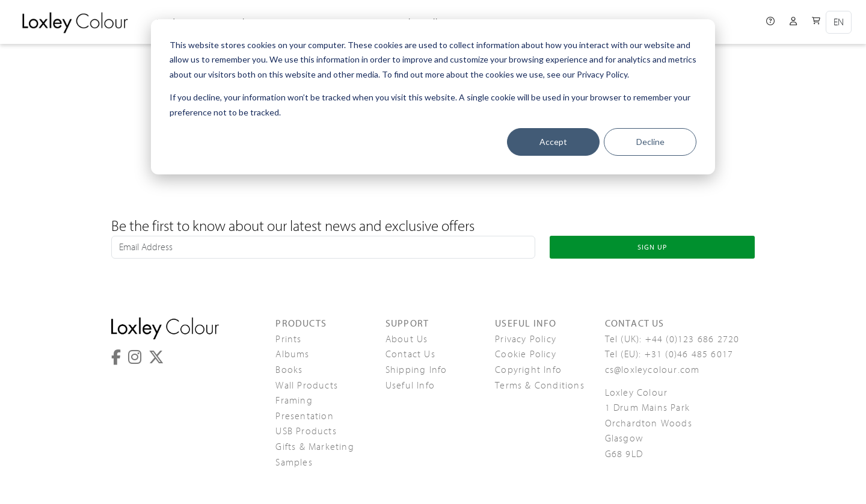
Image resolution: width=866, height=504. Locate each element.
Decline (650, 142)
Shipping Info (416, 370)
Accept (553, 142)
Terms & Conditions (540, 386)
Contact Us (410, 354)
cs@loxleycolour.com (653, 370)
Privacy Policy (526, 339)
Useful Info (410, 386)
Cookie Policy (526, 354)
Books (289, 370)
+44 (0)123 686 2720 (692, 339)
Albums (292, 354)
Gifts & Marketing (315, 447)
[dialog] (433, 97)
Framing (294, 401)
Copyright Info (528, 370)
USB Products (306, 431)
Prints (288, 339)
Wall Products (307, 386)
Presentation (304, 416)
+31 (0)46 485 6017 (689, 354)
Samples (294, 463)
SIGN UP (652, 247)
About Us (407, 339)
